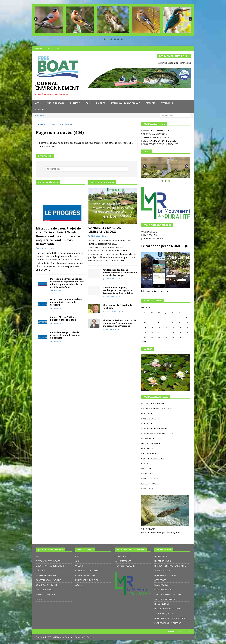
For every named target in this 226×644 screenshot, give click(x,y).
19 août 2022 (110, 279)
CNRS (78, 556)
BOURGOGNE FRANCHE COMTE (157, 434)
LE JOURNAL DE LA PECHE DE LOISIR (160, 141)
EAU (88, 103)
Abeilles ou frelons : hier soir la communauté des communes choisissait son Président (119, 323)
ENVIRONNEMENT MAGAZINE (49, 561)
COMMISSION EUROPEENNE (88, 571)
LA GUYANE (147, 489)
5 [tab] (118, 39)
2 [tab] (108, 39)
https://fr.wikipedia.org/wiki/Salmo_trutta (161, 532)
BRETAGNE (147, 424)
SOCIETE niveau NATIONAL (155, 134)
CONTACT (41, 110)
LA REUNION (148, 474)
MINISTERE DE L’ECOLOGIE (87, 580)
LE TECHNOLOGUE (162, 604)
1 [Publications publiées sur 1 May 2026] (173, 317)
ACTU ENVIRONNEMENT (46, 575)
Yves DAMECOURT (151, 232)
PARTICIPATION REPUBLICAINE (168, 623)
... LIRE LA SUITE (116, 261)
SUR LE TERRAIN (56, 103)
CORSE (145, 464)
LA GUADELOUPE (150, 479)
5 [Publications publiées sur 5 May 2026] (152, 322)
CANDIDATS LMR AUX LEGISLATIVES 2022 (105, 230)
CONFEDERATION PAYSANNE (49, 580)
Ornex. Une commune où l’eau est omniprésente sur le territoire (66, 302)
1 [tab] (104, 39)
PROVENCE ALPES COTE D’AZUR (157, 409)
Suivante (190, 19)
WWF (38, 556)
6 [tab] (122, 39)
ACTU (38, 103)
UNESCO (79, 566)
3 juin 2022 (95, 236)
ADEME (78, 585)
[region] (113, 20)
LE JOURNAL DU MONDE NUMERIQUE (171, 618)
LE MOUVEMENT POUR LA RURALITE (160, 144)
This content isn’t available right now (117, 307)
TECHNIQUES (168, 103)
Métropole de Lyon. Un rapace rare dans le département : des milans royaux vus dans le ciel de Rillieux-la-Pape (67, 283)
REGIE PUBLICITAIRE (163, 590)
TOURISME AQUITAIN (164, 613)
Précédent (36, 19)
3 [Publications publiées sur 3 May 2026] (187, 317)
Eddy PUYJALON (149, 235)
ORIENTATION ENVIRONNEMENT (50, 566)
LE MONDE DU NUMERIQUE (155, 131)
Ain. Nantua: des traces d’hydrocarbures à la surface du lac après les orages (120, 273)
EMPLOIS (150, 103)
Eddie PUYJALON (122, 556)
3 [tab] (111, 39)
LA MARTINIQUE (149, 484)
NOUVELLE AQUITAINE (153, 403)
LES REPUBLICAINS (42, 48)
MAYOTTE (146, 469)
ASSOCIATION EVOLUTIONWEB (168, 594)
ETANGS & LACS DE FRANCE (125, 103)
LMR (57, 48)
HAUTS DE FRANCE (151, 443)
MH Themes (88, 637)
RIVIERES (101, 103)
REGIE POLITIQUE (162, 585)
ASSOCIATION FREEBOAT (165, 599)
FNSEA (39, 599)
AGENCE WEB (160, 580)
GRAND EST (147, 449)
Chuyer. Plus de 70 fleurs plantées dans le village (63, 318)
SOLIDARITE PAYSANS (46, 590)
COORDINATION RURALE (47, 585)
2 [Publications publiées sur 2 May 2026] (180, 317)
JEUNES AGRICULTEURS (46, 594)
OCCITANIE (147, 414)
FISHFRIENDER (161, 556)
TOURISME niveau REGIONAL (156, 137)
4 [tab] (115, 39)
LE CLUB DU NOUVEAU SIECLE (167, 609)
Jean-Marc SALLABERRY (153, 239)
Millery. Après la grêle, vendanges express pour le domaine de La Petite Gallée (118, 290)
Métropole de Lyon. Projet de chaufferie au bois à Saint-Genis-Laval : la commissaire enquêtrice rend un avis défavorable (58, 236)
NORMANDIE (148, 439)
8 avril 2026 (109, 329)
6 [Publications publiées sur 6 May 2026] (159, 322)
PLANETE (75, 103)
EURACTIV (40, 571)
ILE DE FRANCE (149, 454)
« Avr (144, 342)
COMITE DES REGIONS (85, 575)
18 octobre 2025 (111, 312)
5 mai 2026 (56, 308)
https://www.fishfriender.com (155, 291)
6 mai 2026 (43, 248)
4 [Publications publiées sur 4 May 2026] (145, 322)
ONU (77, 561)
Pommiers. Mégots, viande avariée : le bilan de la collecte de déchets (67, 335)
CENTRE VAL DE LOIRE (152, 459)
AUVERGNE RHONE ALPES (154, 429)
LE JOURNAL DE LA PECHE (165, 575)
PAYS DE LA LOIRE (150, 419)
